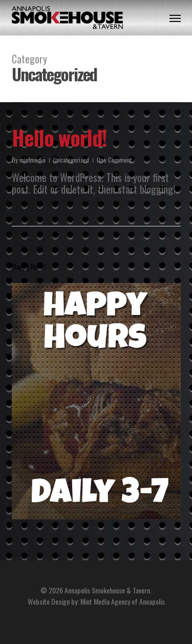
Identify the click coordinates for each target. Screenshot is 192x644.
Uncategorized (71, 160)
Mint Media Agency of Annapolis (123, 601)
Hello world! (59, 137)
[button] (175, 18)
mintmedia (33, 160)
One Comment (114, 160)
